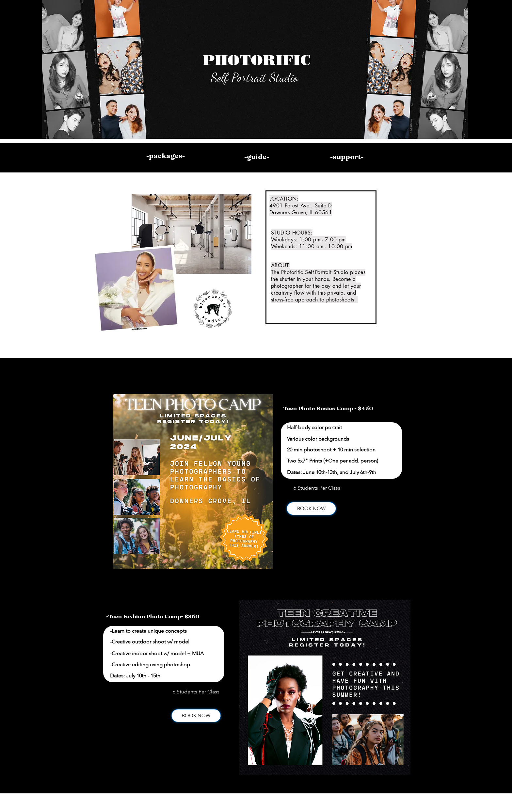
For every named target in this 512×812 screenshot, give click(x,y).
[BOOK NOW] (311, 509)
